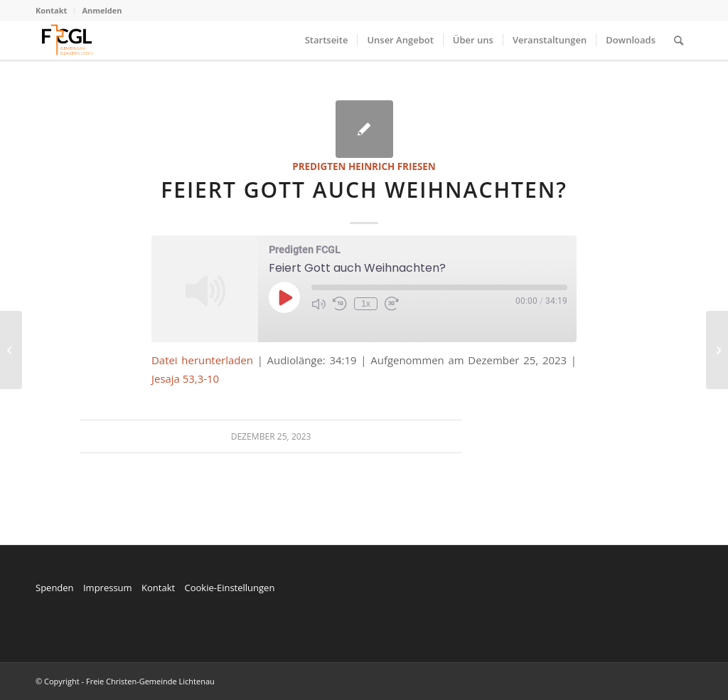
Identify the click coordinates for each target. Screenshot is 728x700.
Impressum (108, 588)
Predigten (319, 166)
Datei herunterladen (202, 360)
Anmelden (102, 10)
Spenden (55, 588)
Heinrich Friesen (392, 166)
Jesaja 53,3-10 (185, 378)
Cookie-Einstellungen (229, 588)
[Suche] (679, 40)
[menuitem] (55, 11)
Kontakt (51, 10)
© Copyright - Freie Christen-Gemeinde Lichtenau (125, 681)
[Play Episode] (284, 297)
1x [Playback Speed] (366, 304)
